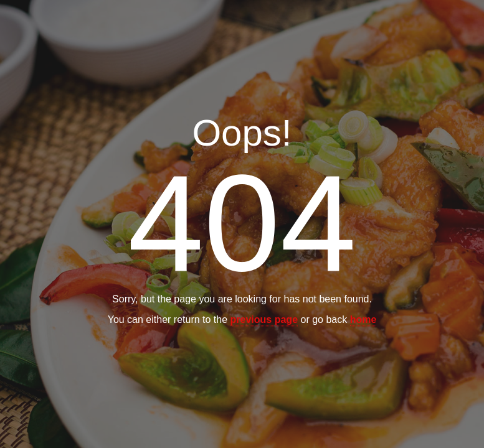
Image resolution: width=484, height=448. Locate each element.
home (363, 320)
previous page (264, 320)
